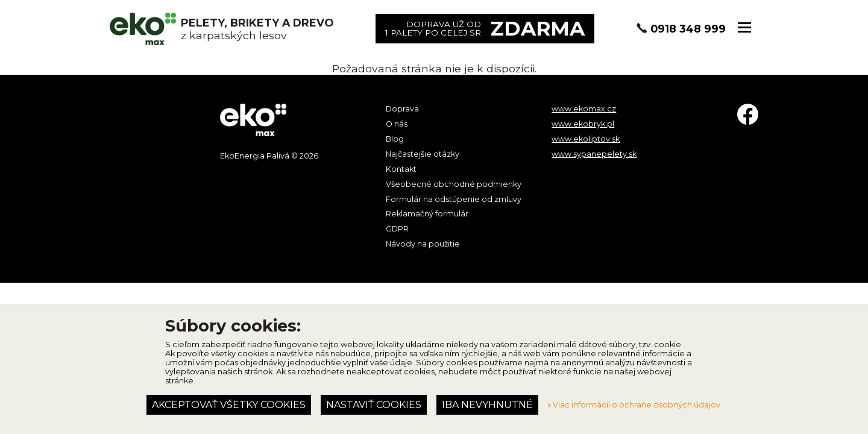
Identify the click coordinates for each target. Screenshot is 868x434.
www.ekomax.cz (584, 109)
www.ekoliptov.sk (586, 139)
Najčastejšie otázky (423, 154)
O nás (397, 124)
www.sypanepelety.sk (594, 154)
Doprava (402, 109)
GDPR (397, 229)
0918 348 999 (688, 29)
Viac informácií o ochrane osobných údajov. (635, 405)
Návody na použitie (423, 244)
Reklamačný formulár (427, 214)
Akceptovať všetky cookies (229, 405)
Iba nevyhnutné (487, 405)
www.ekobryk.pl (583, 124)
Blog (395, 139)
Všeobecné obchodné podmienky (454, 184)
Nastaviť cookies (374, 405)
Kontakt (401, 169)
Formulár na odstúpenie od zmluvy (454, 199)
